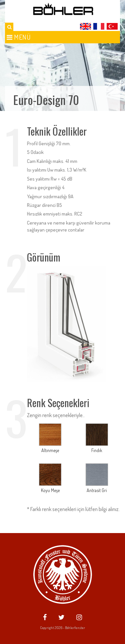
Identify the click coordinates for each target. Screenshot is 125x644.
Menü (19, 37)
